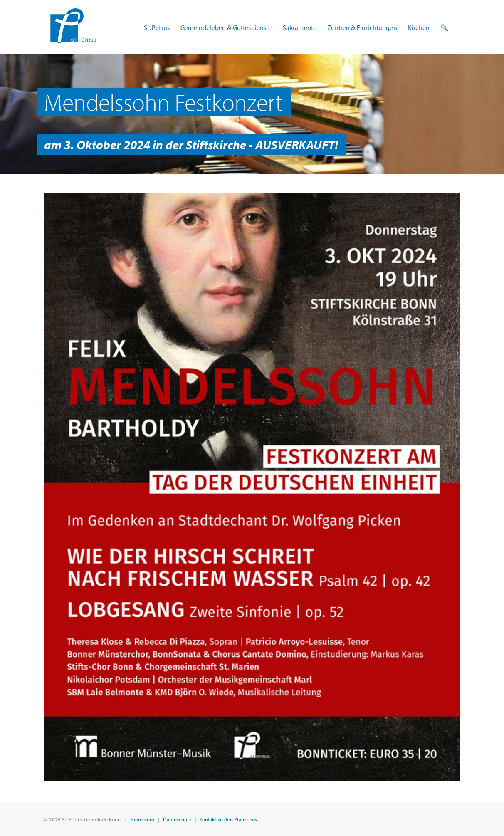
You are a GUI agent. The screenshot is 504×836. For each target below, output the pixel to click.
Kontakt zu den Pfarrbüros (228, 819)
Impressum (142, 819)
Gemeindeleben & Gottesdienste (226, 27)
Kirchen (419, 27)
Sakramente (300, 27)
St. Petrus (157, 27)
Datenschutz (177, 819)
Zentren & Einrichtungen (362, 27)
